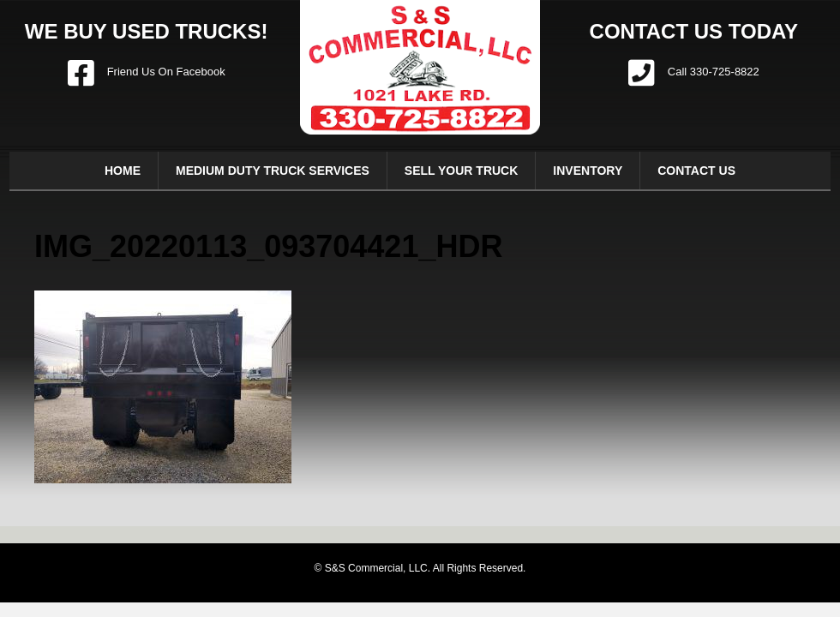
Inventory (588, 171)
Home (123, 171)
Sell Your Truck (462, 171)
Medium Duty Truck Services (273, 171)
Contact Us (696, 171)
